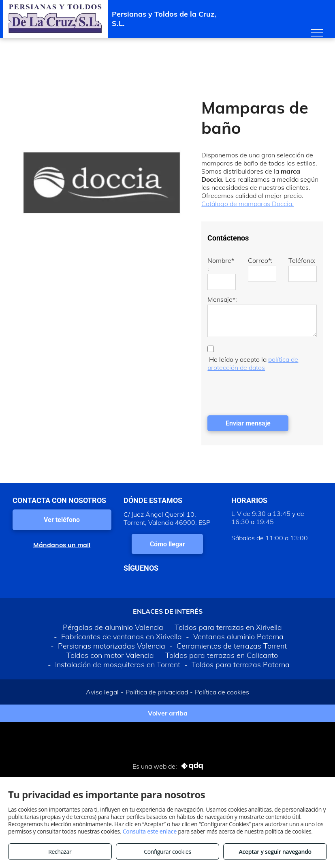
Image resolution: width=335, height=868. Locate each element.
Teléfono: (302, 260)
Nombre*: (221, 264)
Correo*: (260, 260)
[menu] (317, 33)
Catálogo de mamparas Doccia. (248, 204)
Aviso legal (102, 692)
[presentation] (269, 391)
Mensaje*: (222, 299)
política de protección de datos (253, 363)
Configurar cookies (167, 852)
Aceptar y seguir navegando (275, 852)
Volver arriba (168, 713)
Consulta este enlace (150, 831)
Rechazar (60, 852)
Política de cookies (222, 692)
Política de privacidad (157, 692)
